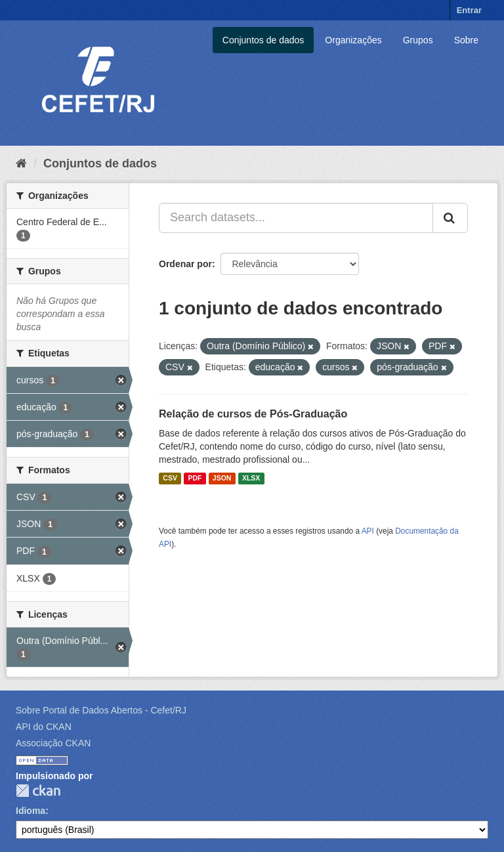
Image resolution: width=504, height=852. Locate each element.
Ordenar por (185, 264)
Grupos (418, 40)
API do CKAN (44, 727)
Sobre (466, 40)
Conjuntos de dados (263, 40)
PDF (195, 479)
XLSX (251, 479)
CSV (170, 479)
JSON (222, 479)
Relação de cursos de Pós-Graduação (253, 414)
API (368, 531)
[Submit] (450, 218)
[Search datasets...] (296, 218)
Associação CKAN (53, 743)
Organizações (353, 40)
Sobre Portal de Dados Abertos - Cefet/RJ (101, 710)
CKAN (38, 791)
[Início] (21, 163)
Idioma (31, 811)
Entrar (469, 10)
